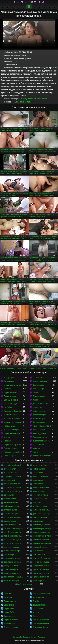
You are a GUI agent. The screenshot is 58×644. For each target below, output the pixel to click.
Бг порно (36, 612)
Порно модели (10, 396)
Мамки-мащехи (10, 415)
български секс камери (42, 510)
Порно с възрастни (41, 620)
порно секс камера (41, 540)
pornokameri (9, 495)
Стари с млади (10, 404)
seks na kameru (10, 499)
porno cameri (9, 480)
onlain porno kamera (12, 476)
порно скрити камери (42, 543)
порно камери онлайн (42, 536)
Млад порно (9, 378)
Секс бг (36, 601)
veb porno (37, 502)
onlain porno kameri (41, 476)
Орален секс (38, 378)
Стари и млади (39, 396)
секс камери (26, 102)
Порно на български (41, 594)
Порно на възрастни (13, 445)
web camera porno (12, 506)
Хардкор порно (39, 422)
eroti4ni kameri (10, 469)
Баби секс (8, 594)
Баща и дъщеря (39, 433)
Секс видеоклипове (41, 624)
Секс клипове (10, 616)
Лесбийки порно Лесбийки (13, 452)
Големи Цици (10, 426)
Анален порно (39, 430)
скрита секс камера (41, 569)
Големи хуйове (10, 448)
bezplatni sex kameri (12, 465)
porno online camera (12, 488)
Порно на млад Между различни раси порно (13, 433)
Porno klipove (38, 597)
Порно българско (11, 620)
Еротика (7, 389)
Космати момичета (12, 419)
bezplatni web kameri (41, 465)
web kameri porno (40, 506)
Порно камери (29, 2)
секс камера (38, 551)
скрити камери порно (13, 573)
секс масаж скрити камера (13, 558)
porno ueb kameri (40, 491)
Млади (7, 437)
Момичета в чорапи (12, 422)
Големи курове (10, 456)
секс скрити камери (41, 562)
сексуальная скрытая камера (42, 566)
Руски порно (9, 381)
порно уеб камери (40, 547)
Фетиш (35, 392)
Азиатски (37, 448)
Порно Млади (39, 445)
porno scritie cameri (41, 488)
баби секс (8, 597)
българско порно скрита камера (13, 514)
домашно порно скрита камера (42, 514)
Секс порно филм (40, 627)
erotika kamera (39, 469)
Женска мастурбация (42, 456)
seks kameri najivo (40, 495)
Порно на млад (10, 392)
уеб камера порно (12, 581)
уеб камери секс (25, 584)
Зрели (35, 400)
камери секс (38, 521)
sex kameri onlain (11, 502)
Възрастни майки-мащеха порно (42, 441)
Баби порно (9, 605)
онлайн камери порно (13, 528)
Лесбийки (8, 407)
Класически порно (12, 430)
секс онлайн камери (41, 558)
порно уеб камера (12, 547)
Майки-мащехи (39, 419)
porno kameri (38, 480)
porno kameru (38, 484)
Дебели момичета (40, 404)
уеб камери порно (40, 581)
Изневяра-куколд (40, 437)
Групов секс (38, 407)
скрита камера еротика (13, 569)
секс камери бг (39, 555)
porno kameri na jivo (12, 484)
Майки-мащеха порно (42, 426)
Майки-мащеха (39, 411)
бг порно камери (11, 510)
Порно (35, 452)
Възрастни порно (40, 381)
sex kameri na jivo (40, 499)
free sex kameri (10, 473)
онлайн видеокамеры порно (42, 525)
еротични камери (40, 517)
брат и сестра (39, 389)
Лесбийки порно (40, 415)
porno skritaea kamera (13, 491)
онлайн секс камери (13, 532)
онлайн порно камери (42, 528)
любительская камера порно (13, 525)
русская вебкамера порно (13, 551)
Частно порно (39, 385)
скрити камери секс (41, 573)
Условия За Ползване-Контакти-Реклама (29, 637)
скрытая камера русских (13, 577)
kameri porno (38, 473)
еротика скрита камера (13, 517)
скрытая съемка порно (42, 577)
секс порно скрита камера (13, 562)
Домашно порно (40, 605)
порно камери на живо (13, 536)
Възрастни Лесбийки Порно (13, 411)
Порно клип (9, 609)
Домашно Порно (11, 400)
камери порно (10, 521)
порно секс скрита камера (13, 543)
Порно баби (38, 609)
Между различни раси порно (34, 99)
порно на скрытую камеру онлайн (13, 540)
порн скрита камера (41, 532)
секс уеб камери (11, 566)
